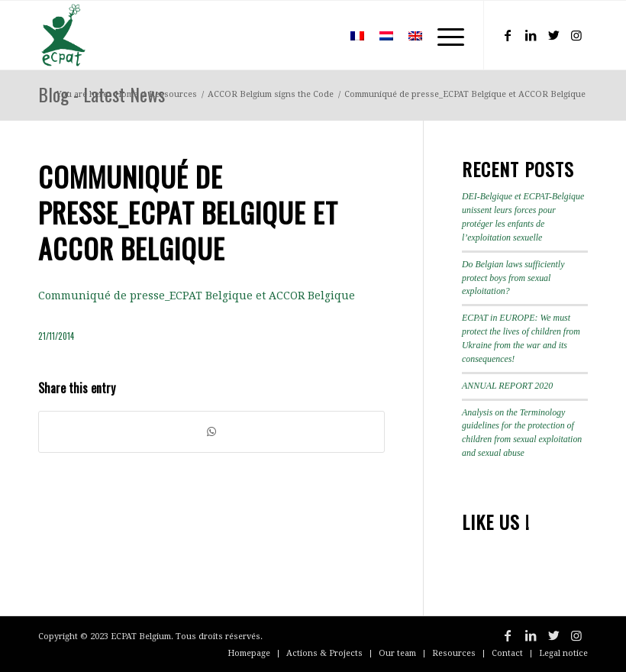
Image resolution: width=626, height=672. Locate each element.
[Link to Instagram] (576, 35)
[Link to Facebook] (508, 35)
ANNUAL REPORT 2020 (507, 386)
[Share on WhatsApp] (211, 432)
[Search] (320, 35)
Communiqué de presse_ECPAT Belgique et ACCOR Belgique (197, 296)
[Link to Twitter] (553, 35)
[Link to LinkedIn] (531, 35)
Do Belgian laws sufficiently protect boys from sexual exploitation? (513, 278)
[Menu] (443, 35)
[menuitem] (320, 35)
